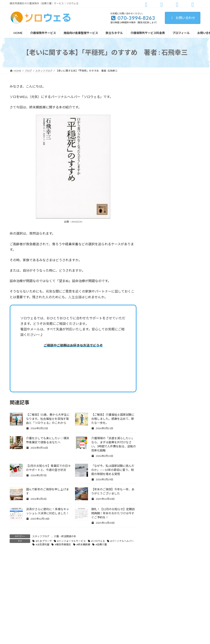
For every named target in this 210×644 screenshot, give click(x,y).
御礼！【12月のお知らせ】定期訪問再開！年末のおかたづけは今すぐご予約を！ (113, 513)
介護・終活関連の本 (65, 536)
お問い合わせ (183, 18)
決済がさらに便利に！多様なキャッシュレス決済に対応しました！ (183, 452)
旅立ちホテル (159, 154)
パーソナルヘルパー (163, 112)
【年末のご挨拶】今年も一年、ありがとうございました (183, 428)
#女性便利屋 (43, 544)
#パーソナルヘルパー (122, 541)
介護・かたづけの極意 (164, 121)
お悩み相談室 (159, 88)
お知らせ (156, 96)
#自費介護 (101, 544)
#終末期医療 (83, 544)
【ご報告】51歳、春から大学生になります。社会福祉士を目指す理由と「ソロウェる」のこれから (48, 419)
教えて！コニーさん (163, 137)
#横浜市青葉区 (63, 544)
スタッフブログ (41, 536)
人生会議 (75, 297)
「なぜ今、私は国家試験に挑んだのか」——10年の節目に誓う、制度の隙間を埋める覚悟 (113, 470)
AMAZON (77, 222)
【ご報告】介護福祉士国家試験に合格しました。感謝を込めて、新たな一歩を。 (113, 419)
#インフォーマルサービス (71, 541)
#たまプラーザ (44, 541)
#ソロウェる (98, 541)
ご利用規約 (158, 572)
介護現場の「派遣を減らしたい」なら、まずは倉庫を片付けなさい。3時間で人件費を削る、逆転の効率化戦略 (184, 327)
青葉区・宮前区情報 (163, 162)
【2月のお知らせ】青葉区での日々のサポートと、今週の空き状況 (184, 354)
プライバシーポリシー (184, 572)
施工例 (154, 146)
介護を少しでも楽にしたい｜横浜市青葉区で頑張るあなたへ (183, 300)
